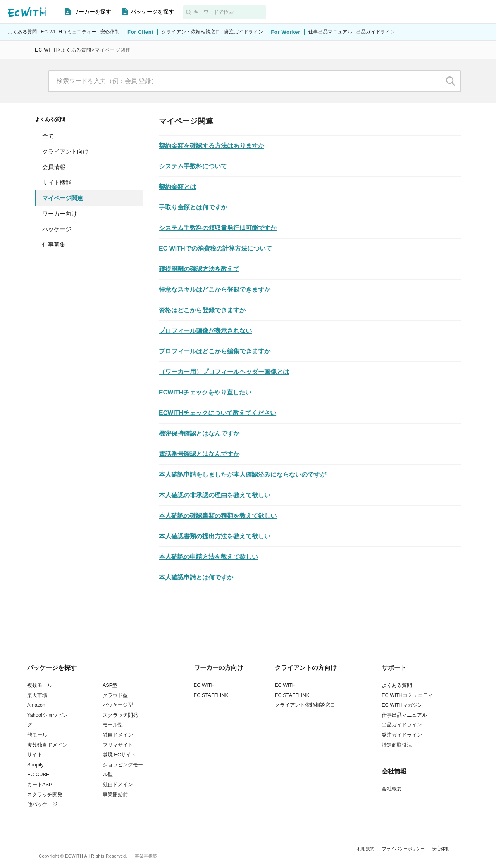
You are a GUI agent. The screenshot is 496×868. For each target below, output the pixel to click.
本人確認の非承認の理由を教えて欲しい (215, 495)
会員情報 (54, 167)
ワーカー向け (60, 214)
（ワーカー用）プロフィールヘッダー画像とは (224, 372)
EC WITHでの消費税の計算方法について (215, 248)
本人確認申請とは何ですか (196, 577)
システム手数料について (193, 166)
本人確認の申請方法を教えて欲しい (208, 557)
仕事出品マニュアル (330, 32)
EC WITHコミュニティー (69, 32)
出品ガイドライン (376, 32)
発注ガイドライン (244, 32)
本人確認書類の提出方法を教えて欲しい (215, 536)
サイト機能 (57, 182)
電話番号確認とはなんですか (199, 454)
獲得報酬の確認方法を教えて (199, 269)
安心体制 (110, 32)
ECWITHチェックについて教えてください (218, 413)
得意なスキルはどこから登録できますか (215, 290)
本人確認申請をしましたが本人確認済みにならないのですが (243, 475)
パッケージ (57, 229)
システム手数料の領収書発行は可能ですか (218, 228)
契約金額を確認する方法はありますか (212, 146)
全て (48, 136)
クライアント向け (65, 151)
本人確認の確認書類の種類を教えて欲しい (218, 516)
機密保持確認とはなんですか (199, 433)
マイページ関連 (63, 198)
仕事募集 (54, 245)
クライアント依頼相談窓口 (191, 32)
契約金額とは (177, 187)
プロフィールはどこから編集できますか (215, 351)
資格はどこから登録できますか (202, 310)
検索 (451, 81)
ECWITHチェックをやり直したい (205, 392)
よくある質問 (22, 32)
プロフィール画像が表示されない (205, 331)
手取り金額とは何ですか (193, 207)
